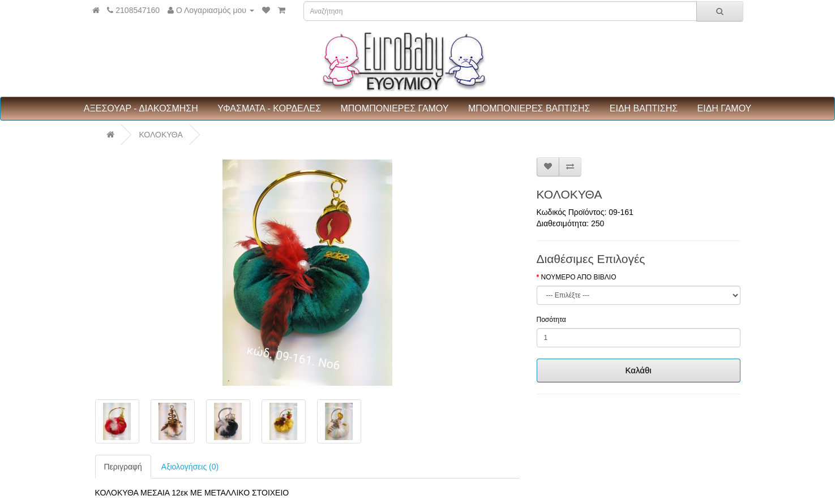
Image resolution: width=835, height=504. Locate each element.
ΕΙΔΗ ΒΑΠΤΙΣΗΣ (644, 108)
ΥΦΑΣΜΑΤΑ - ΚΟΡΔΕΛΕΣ (269, 108)
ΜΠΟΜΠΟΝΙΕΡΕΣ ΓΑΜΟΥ (394, 108)
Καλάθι (638, 370)
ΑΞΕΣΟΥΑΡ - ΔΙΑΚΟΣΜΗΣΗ (141, 108)
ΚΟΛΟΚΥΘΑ (160, 135)
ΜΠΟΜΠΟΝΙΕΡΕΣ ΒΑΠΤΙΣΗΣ (529, 108)
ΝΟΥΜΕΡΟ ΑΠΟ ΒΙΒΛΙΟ (579, 277)
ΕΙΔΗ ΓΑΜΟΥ (725, 108)
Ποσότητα (551, 320)
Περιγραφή (123, 467)
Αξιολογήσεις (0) (190, 467)
